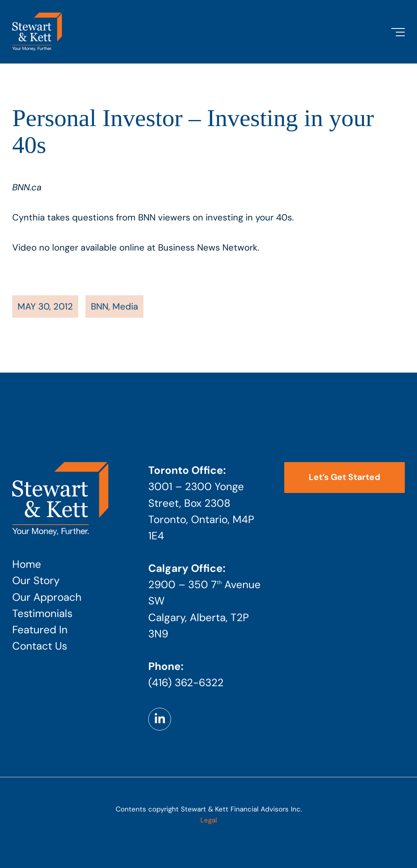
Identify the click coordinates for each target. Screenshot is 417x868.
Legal (209, 820)
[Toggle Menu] (398, 32)
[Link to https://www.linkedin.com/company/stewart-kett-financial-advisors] (160, 719)
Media (125, 306)
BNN (100, 306)
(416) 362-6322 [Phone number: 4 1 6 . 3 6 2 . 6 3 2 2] (186, 683)
